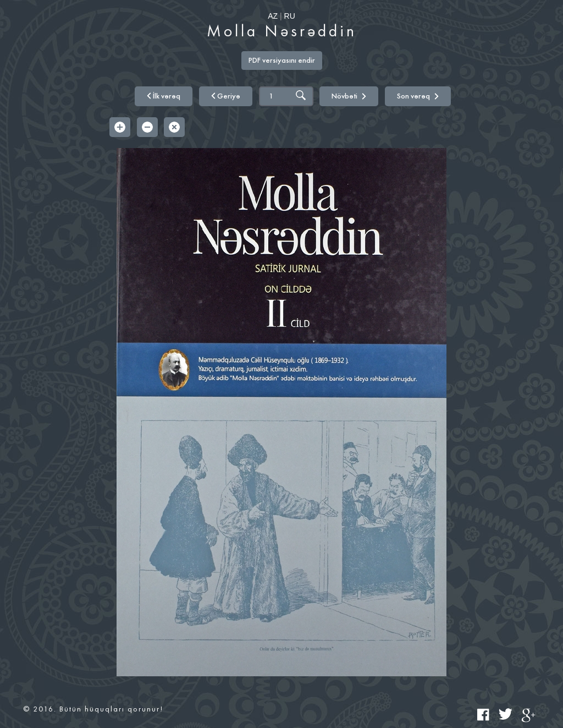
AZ (273, 16)
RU (290, 16)
